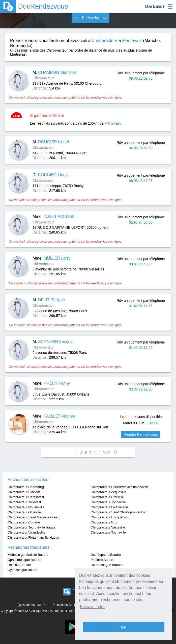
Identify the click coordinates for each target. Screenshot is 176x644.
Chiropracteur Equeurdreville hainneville (120, 487)
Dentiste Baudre (19, 565)
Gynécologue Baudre (23, 570)
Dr (51, 175)
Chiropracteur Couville (24, 522)
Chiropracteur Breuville (107, 497)
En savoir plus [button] (93, 607)
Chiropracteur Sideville (24, 492)
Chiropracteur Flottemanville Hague (33, 537)
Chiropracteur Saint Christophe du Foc (119, 512)
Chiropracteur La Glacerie (109, 507)
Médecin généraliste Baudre (28, 555)
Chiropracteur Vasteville (108, 527)
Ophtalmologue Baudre (24, 560)
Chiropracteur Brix (104, 522)
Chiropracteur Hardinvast (26, 497)
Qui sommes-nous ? (31, 605)
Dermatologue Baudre (107, 565)
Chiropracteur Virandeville (26, 532)
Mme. (54, 216)
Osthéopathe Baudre (106, 555)
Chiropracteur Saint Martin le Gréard (34, 517)
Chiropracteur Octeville (24, 512)
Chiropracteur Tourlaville (108, 532)
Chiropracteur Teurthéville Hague (32, 527)
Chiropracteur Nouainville (26, 507)
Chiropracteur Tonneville (108, 502)
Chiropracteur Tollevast (24, 502)
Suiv (107, 452)
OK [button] (124, 627)
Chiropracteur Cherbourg (26, 487)
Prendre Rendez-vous (141, 434)
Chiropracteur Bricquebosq (110, 517)
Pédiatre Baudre (102, 560)
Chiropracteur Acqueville (108, 492)
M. (55, 72)
